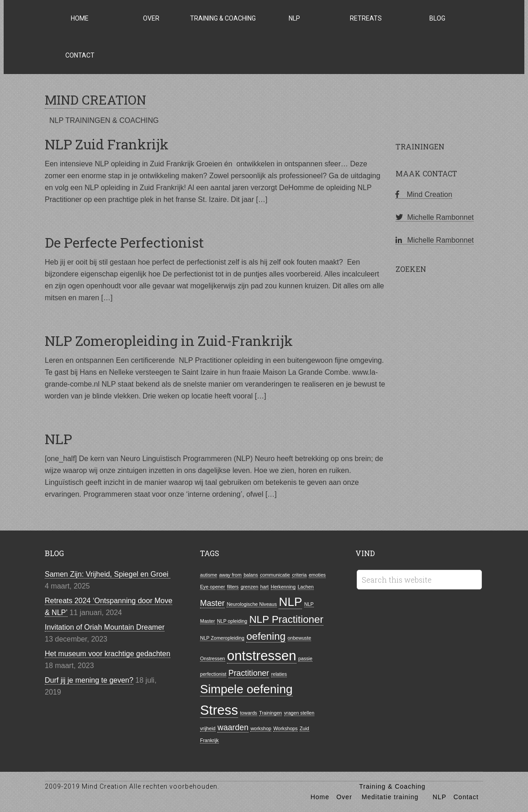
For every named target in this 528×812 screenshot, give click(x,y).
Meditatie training (390, 797)
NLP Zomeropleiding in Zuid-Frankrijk (169, 341)
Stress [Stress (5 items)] (219, 710)
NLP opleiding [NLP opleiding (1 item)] (232, 621)
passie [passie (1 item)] (305, 658)
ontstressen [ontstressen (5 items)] (262, 655)
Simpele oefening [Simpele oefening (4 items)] (246, 689)
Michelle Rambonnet (435, 217)
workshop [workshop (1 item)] (261, 728)
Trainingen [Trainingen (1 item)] (270, 713)
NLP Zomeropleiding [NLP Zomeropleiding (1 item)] (222, 638)
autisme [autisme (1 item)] (209, 575)
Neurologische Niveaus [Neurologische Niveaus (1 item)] (252, 604)
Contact (466, 797)
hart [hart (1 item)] (264, 587)
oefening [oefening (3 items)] (266, 636)
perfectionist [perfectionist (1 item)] (213, 674)
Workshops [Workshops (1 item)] (285, 728)
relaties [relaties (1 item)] (279, 674)
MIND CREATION (95, 100)
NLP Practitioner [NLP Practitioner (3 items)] (286, 619)
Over (344, 797)
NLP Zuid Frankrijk (107, 144)
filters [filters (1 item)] (233, 587)
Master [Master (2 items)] (212, 603)
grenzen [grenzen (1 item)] (250, 587)
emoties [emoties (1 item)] (317, 575)
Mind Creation (424, 194)
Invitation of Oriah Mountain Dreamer (105, 627)
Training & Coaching (392, 786)
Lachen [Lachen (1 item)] (306, 587)
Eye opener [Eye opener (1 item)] (213, 587)
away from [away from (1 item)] (230, 575)
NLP (58, 439)
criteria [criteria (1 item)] (299, 575)
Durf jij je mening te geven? (89, 680)
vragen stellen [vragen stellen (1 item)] (299, 713)
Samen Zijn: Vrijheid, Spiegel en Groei (108, 574)
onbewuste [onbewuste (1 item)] (300, 638)
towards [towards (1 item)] (249, 713)
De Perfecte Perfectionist (124, 242)
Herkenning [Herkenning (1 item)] (283, 587)
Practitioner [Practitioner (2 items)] (249, 673)
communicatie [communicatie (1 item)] (275, 575)
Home (320, 797)
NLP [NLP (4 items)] (290, 602)
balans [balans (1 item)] (251, 575)
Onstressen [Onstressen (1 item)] (213, 658)
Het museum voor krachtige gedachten (108, 654)
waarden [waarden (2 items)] (233, 727)
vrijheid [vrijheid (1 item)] (208, 728)
